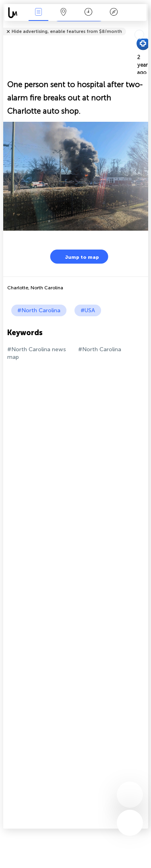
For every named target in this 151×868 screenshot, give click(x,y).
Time (88, 13)
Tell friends (145, 26)
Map (64, 13)
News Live (38, 13)
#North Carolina (39, 310)
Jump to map (77, 257)
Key (114, 13)
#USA (88, 310)
